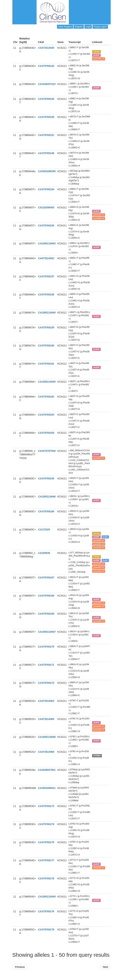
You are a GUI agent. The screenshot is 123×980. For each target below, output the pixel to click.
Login (88, 27)
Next (106, 967)
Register (79, 27)
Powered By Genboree (93, 978)
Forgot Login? (100, 27)
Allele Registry (65, 27)
